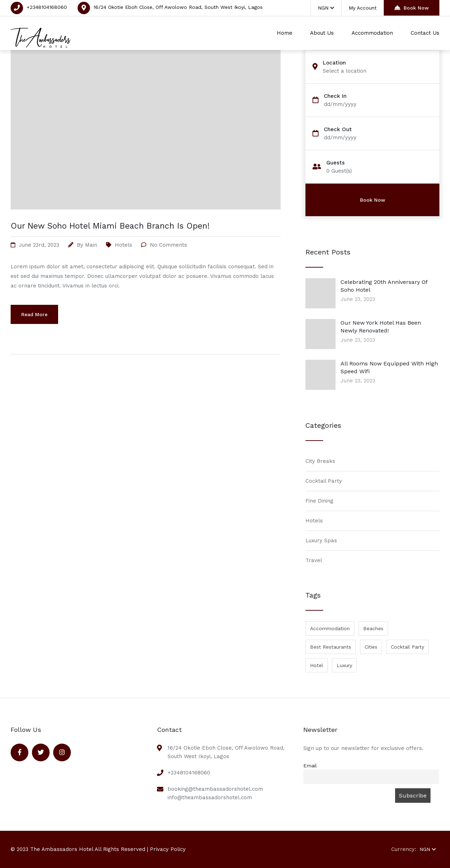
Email (310, 766)
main (91, 245)
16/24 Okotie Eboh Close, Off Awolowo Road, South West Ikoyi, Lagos (178, 7)
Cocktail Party (324, 481)
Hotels (123, 245)
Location (334, 63)
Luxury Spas (321, 541)
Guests (336, 163)
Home (285, 33)
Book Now (412, 8)
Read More (34, 314)
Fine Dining (319, 501)
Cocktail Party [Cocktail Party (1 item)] (407, 647)
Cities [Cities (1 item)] (371, 647)
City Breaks (320, 461)
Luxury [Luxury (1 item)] (344, 665)
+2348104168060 (47, 7)
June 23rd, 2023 (39, 245)
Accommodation (372, 33)
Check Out (338, 130)
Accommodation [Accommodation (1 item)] (330, 628)
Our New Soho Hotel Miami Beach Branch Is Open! (110, 226)
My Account (363, 8)
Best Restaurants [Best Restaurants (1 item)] (331, 647)
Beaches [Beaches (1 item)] (373, 628)
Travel (314, 560)
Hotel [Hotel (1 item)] (317, 665)
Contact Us (425, 33)
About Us (322, 33)
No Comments (168, 245)
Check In (335, 96)
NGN (326, 8)
